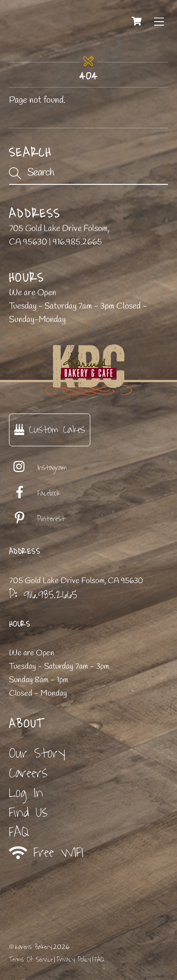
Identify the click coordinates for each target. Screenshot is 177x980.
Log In (26, 793)
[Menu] (159, 21)
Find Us (28, 812)
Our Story (37, 753)
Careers (28, 773)
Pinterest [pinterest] (37, 519)
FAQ (19, 832)
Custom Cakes (50, 429)
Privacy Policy (74, 960)
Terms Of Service (31, 960)
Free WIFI (46, 852)
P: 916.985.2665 (43, 594)
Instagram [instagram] (38, 468)
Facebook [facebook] (35, 493)
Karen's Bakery (33, 947)
